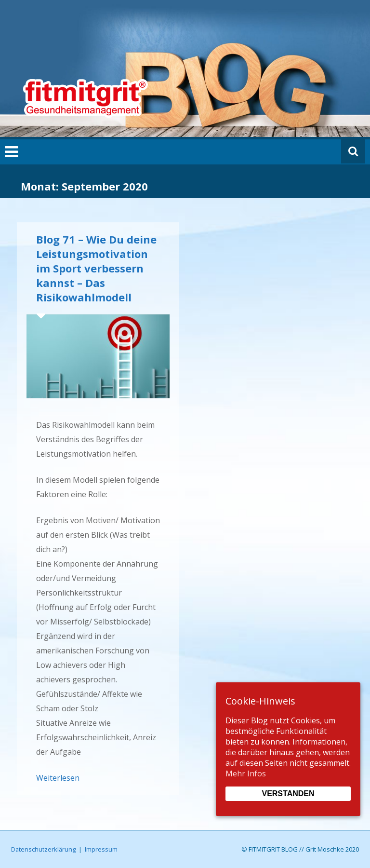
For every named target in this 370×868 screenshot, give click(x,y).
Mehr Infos (246, 773)
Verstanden (288, 793)
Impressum (101, 849)
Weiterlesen (58, 778)
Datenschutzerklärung (43, 849)
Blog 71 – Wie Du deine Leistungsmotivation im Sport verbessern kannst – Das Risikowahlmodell (96, 268)
